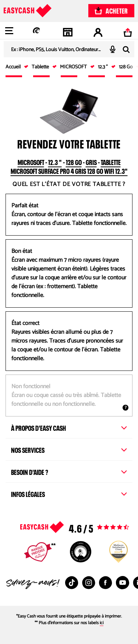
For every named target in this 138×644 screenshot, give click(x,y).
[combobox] (69, 49)
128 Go (74, 161)
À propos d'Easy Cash (69, 427)
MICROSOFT (31, 161)
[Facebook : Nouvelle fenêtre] (106, 583)
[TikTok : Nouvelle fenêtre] (72, 583)
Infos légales (69, 493)
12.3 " (55, 161)
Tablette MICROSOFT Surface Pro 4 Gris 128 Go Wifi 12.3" (69, 166)
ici (102, 623)
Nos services (69, 449)
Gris (91, 161)
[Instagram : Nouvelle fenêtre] (89, 583)
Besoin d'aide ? (69, 471)
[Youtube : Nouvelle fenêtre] (123, 583)
